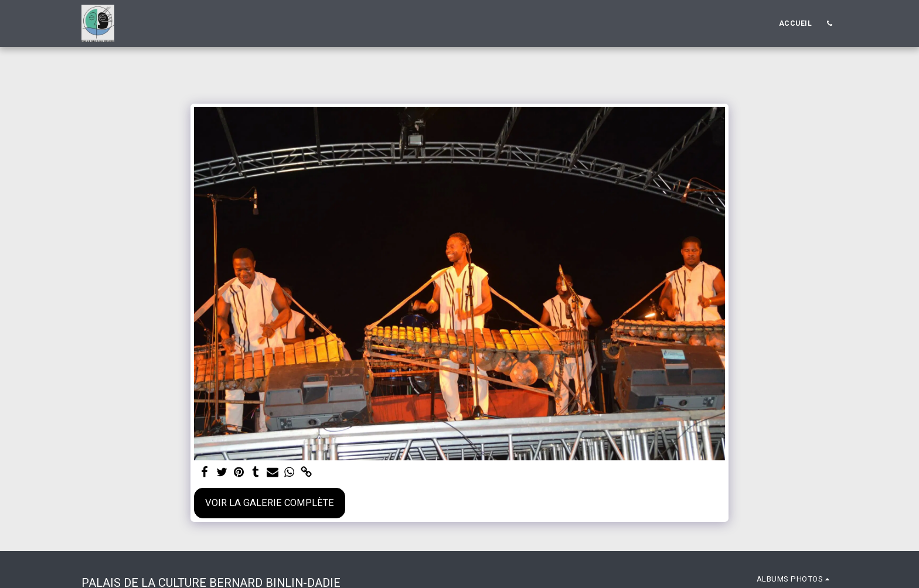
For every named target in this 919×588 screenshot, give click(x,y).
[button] (829, 23)
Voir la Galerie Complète (270, 503)
